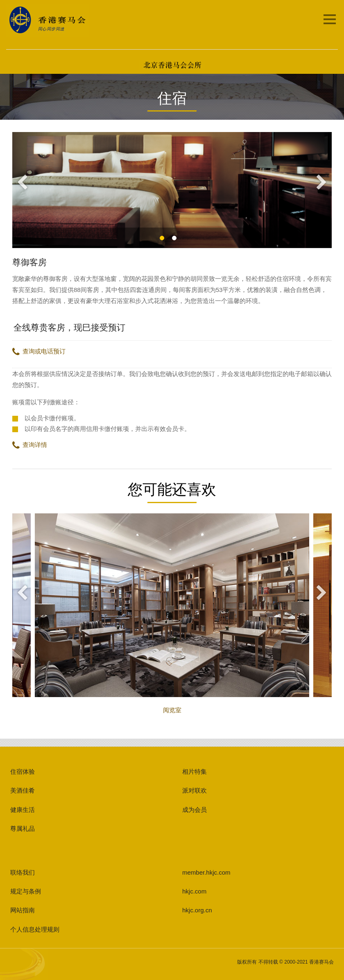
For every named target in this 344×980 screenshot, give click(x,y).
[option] (172, 190)
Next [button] (322, 183)
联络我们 (23, 872)
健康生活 (23, 810)
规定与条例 (26, 891)
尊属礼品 (23, 828)
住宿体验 (23, 771)
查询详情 (30, 445)
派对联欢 (195, 790)
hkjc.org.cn (197, 910)
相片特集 (195, 771)
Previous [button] (22, 183)
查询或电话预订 (39, 351)
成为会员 (195, 810)
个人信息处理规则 (35, 929)
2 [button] (188, 238)
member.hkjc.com (206, 872)
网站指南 (23, 910)
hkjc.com (194, 891)
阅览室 (172, 613)
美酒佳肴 (23, 790)
